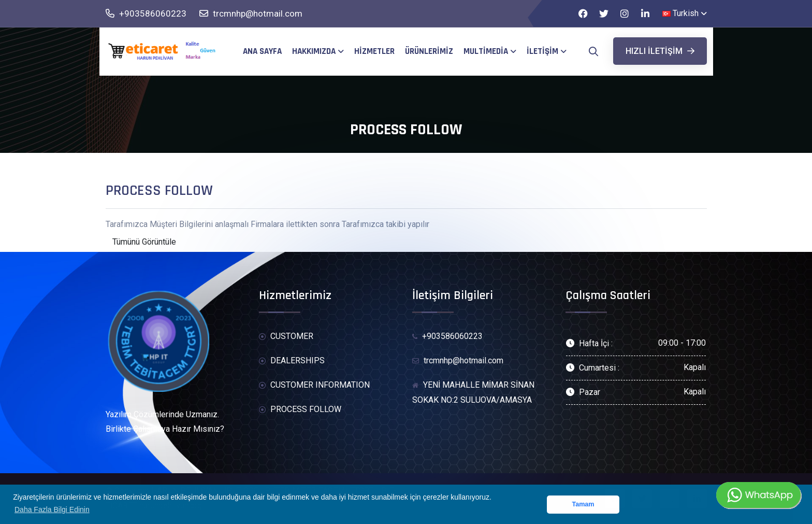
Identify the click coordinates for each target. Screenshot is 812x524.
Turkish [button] (680, 13)
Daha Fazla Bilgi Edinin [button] (52, 509)
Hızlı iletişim (660, 51)
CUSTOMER (286, 337)
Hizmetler (374, 51)
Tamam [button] (583, 504)
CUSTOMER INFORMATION (314, 385)
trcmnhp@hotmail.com (251, 14)
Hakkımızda (314, 51)
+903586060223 (146, 14)
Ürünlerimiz (429, 51)
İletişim (542, 51)
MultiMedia (486, 51)
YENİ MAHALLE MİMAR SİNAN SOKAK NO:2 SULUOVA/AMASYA (473, 392)
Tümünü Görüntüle (144, 242)
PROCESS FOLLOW (300, 410)
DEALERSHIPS (292, 361)
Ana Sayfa (262, 51)
